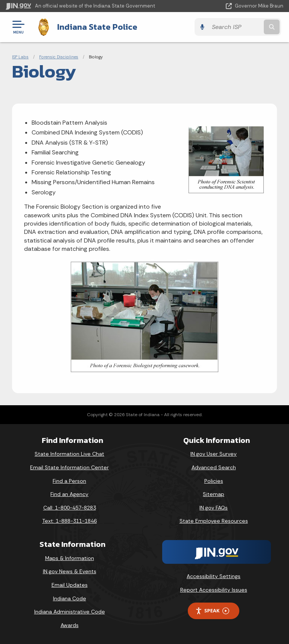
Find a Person (69, 481)
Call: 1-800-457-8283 (70, 507)
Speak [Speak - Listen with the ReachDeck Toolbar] (212, 611)
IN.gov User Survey (214, 454)
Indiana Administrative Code (70, 612)
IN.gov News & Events (70, 571)
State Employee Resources (214, 521)
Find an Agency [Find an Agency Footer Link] (69, 494)
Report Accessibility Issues (214, 589)
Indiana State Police (95, 27)
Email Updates (70, 584)
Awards (70, 625)
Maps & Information (70, 558)
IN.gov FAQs (214, 507)
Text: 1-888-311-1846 (69, 521)
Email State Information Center (69, 467)
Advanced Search (214, 467)
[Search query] (243, 27)
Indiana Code (70, 598)
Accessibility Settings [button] (214, 576)
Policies (214, 481)
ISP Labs (20, 56)
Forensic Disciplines (59, 56)
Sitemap (214, 494)
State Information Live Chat (69, 454)
